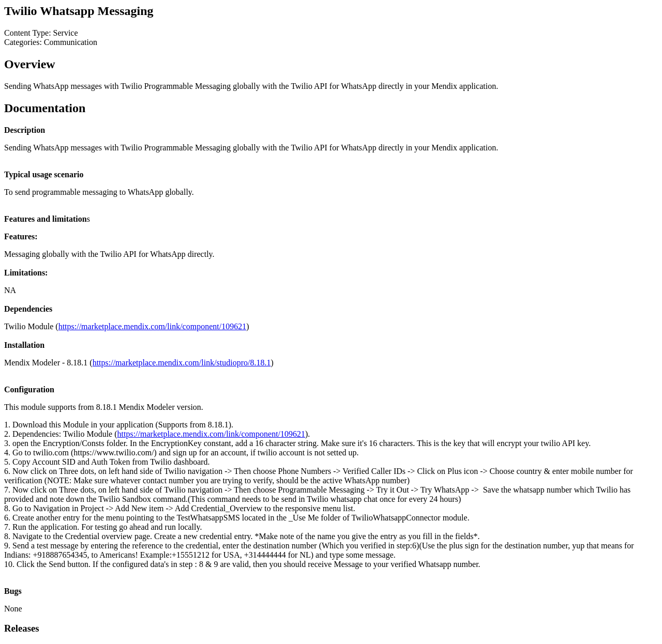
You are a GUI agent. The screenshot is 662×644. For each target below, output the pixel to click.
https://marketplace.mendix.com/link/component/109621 (152, 326)
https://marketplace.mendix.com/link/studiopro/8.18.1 (182, 363)
